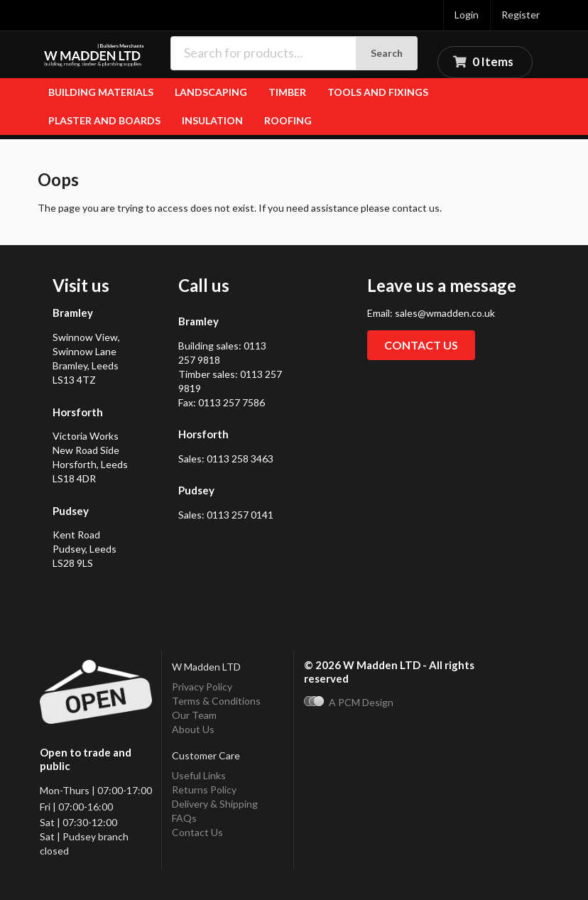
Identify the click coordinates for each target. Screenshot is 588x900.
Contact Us (197, 832)
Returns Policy (204, 790)
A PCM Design (349, 702)
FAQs (184, 818)
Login (467, 15)
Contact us (421, 345)
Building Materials (101, 92)
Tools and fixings (378, 92)
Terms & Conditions (216, 701)
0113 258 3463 (240, 459)
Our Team (194, 715)
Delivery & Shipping (215, 804)
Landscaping (211, 92)
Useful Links (199, 775)
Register (521, 15)
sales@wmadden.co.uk (445, 313)
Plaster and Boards (104, 120)
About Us (193, 729)
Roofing (288, 120)
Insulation (212, 120)
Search (387, 53)
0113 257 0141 (240, 515)
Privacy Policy (202, 687)
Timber (287, 92)
